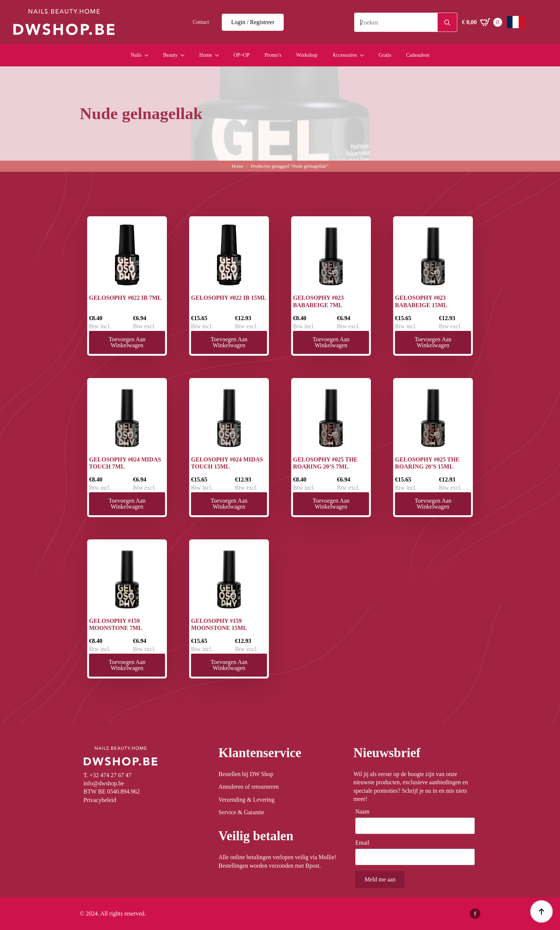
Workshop (307, 55)
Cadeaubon (418, 55)
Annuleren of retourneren (249, 787)
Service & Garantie (241, 812)
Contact (201, 22)
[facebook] (475, 914)
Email (365, 843)
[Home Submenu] (219, 55)
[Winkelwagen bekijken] (482, 22)
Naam (365, 812)
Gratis (385, 55)
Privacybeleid (100, 800)
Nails (136, 55)
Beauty (171, 55)
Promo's (273, 55)
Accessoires (345, 55)
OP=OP (242, 55)
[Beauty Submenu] (185, 55)
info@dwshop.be (104, 783)
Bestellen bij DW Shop (246, 774)
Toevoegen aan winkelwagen (127, 342)
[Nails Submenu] (149, 55)
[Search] (447, 23)
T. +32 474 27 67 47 (108, 775)
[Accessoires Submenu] (364, 55)
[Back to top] (541, 911)
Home (205, 55)
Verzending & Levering (246, 800)
